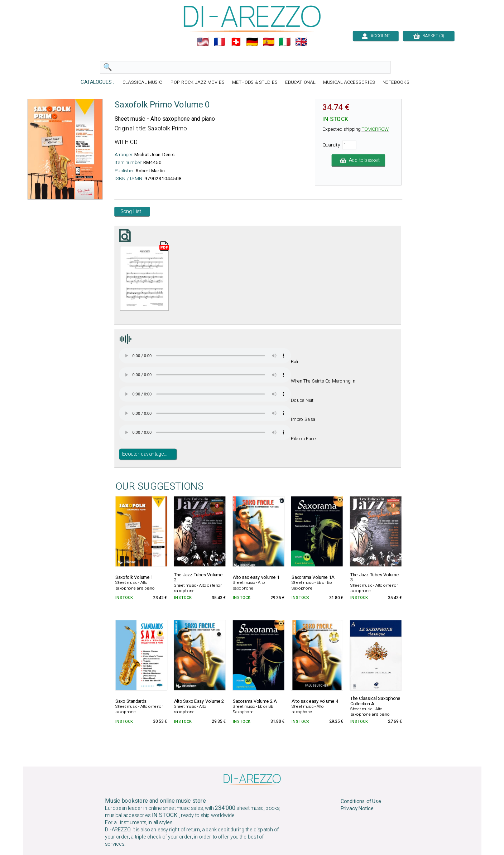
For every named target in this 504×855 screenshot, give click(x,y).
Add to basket (358, 160)
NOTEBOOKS (396, 83)
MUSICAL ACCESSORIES (349, 83)
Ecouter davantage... (145, 454)
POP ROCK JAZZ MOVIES (197, 83)
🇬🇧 (301, 42)
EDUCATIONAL (300, 83)
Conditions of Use (361, 801)
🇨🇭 (236, 42)
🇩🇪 (252, 42)
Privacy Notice (357, 809)
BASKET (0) (429, 36)
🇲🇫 (220, 42)
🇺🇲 (203, 42)
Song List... (132, 212)
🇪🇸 (268, 42)
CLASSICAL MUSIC (143, 83)
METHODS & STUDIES (255, 83)
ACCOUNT (376, 36)
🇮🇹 (285, 42)
